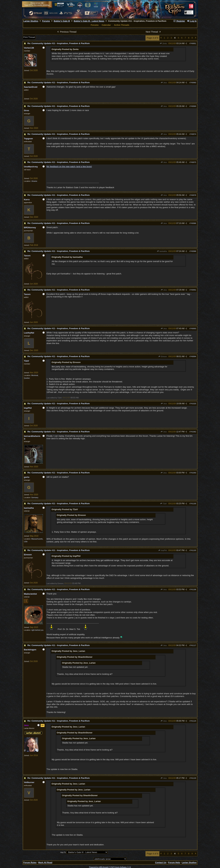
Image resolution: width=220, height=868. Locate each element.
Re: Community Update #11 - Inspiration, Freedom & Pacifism (59, 43)
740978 (193, 195)
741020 (193, 404)
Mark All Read (45, 862)
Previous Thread (66, 32)
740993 (193, 329)
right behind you (37, 630)
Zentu (163, 43)
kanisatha (162, 251)
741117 (193, 645)
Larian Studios (31, 21)
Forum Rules (30, 862)
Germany (35, 497)
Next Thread (154, 32)
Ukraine (34, 181)
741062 (193, 432)
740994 (193, 356)
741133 (193, 778)
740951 (193, 43)
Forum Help (174, 862)
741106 (193, 589)
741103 (193, 550)
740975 (193, 162)
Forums (46, 21)
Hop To (63, 852)
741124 (193, 721)
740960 (193, 83)
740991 (193, 290)
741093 (193, 473)
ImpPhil (163, 550)
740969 (193, 106)
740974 (193, 134)
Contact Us (161, 862)
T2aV (163, 504)
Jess (164, 83)
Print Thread (29, 37)
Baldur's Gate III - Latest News (89, 21)
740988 (193, 251)
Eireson (163, 356)
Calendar (106, 25)
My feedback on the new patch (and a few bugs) (69, 166)
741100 (193, 504)
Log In (192, 21)
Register (179, 21)
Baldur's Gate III (62, 21)
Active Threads (122, 25)
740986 (193, 223)
